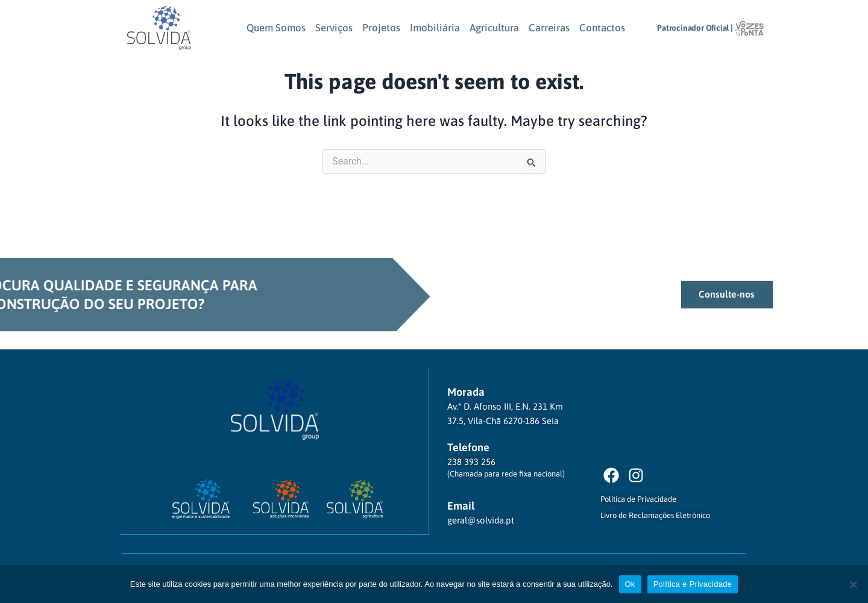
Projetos (381, 28)
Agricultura (494, 28)
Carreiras (549, 28)
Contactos (602, 28)
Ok (630, 584)
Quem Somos (276, 28)
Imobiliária (435, 28)
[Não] (853, 584)
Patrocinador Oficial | (695, 28)
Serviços (334, 28)
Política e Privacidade (693, 584)
